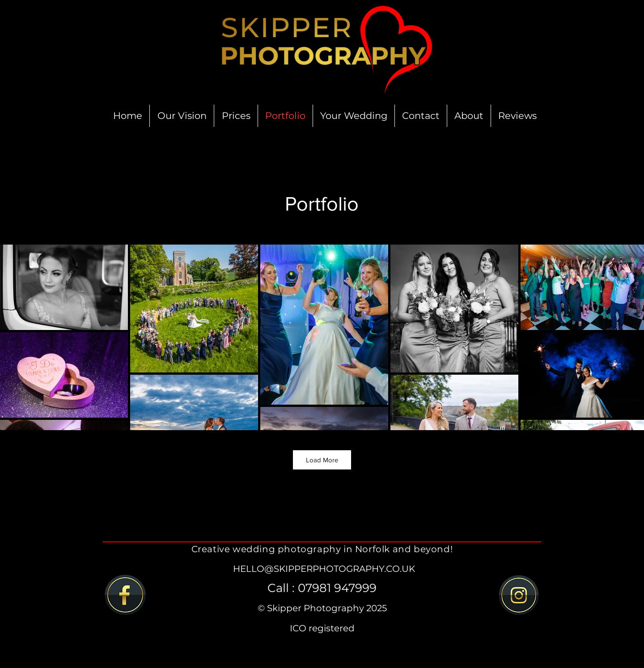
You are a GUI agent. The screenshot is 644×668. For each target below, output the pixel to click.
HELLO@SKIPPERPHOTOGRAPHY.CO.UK (324, 569)
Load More (322, 460)
